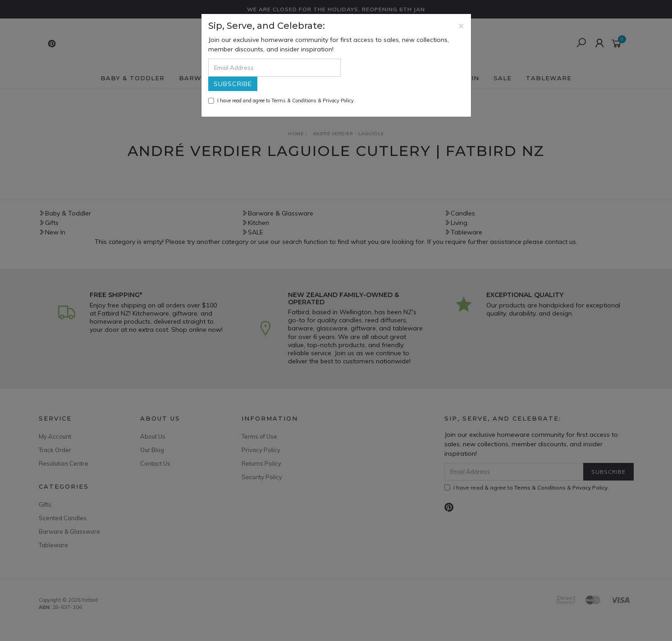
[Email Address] (274, 68)
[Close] (461, 25)
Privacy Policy (338, 101)
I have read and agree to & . (282, 101)
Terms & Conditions (294, 101)
